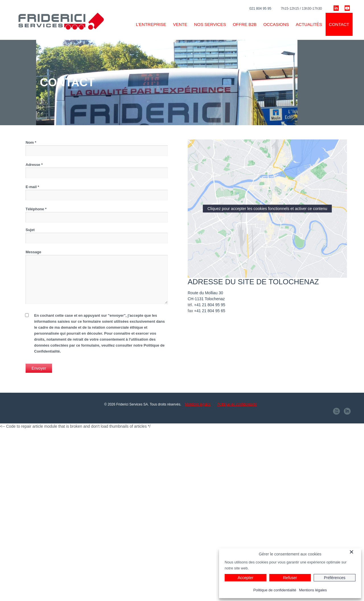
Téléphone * (97, 213)
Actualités (309, 24)
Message (97, 277)
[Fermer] (355, 552)
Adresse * (97, 170)
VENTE (180, 24)
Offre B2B (245, 24)
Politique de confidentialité (237, 404)
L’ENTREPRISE (151, 24)
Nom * (97, 148)
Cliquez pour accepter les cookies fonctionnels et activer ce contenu (267, 209)
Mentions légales (198, 404)
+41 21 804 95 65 (210, 311)
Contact (339, 24)
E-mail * (97, 193)
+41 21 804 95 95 (210, 305)
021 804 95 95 (260, 9)
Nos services (210, 24)
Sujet (97, 235)
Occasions (276, 24)
